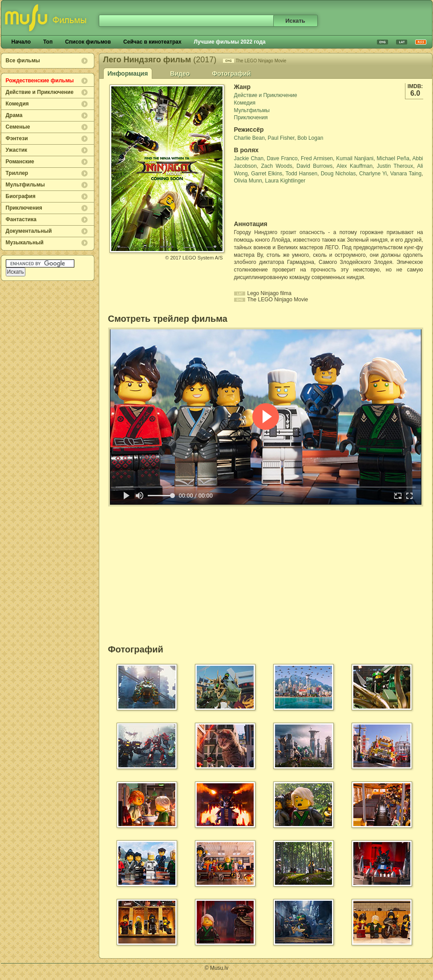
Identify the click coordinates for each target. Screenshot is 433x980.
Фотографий (231, 73)
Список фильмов (88, 42)
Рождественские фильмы (40, 81)
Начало (21, 42)
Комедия (17, 104)
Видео (180, 73)
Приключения (24, 208)
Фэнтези (17, 138)
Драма (14, 115)
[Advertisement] (286, 202)
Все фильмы (23, 61)
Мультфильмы (25, 185)
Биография (21, 196)
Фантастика (21, 219)
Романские (20, 162)
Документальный (29, 231)
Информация (128, 73)
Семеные (18, 127)
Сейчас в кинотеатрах (152, 42)
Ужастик (17, 150)
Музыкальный (25, 243)
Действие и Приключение (40, 92)
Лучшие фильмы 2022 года (230, 42)
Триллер (17, 173)
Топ (48, 42)
